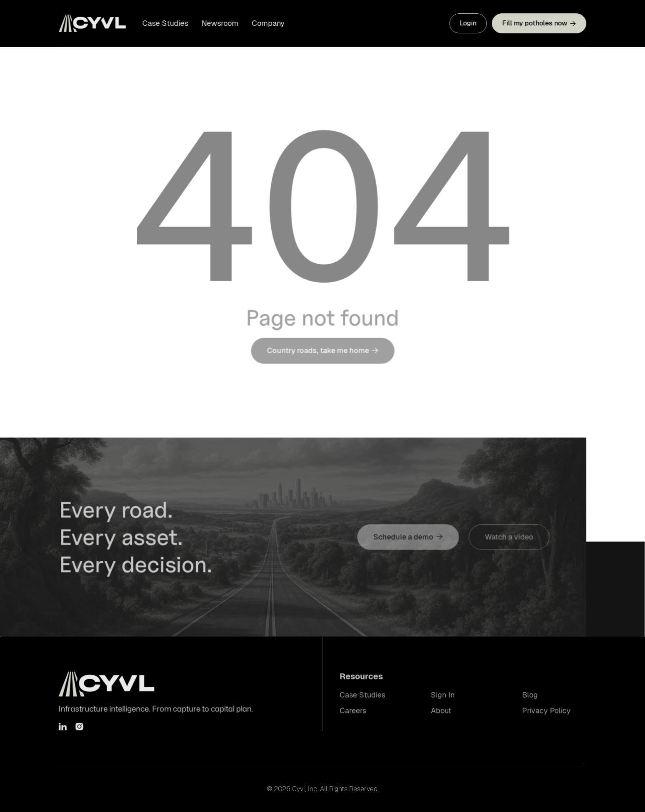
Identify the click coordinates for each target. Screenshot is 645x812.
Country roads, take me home (322, 354)
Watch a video (508, 537)
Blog (529, 695)
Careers (354, 711)
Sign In (442, 695)
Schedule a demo (408, 537)
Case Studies (166, 23)
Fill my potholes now (538, 23)
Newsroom (221, 23)
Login (467, 23)
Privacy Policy (545, 711)
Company (269, 23)
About (441, 711)
